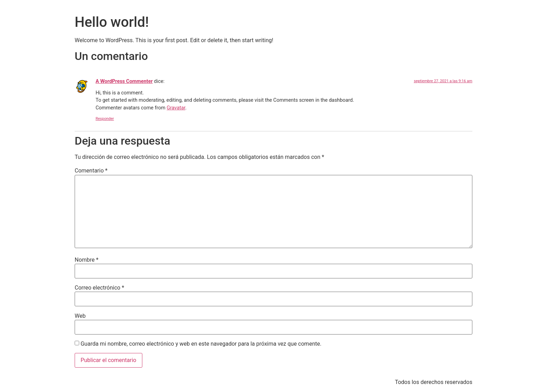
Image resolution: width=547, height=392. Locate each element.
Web (80, 316)
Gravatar (176, 108)
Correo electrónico (99, 288)
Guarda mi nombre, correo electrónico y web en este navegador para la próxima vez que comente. (201, 344)
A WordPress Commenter (124, 81)
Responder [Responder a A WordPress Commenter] (105, 119)
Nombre (87, 260)
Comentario (91, 171)
